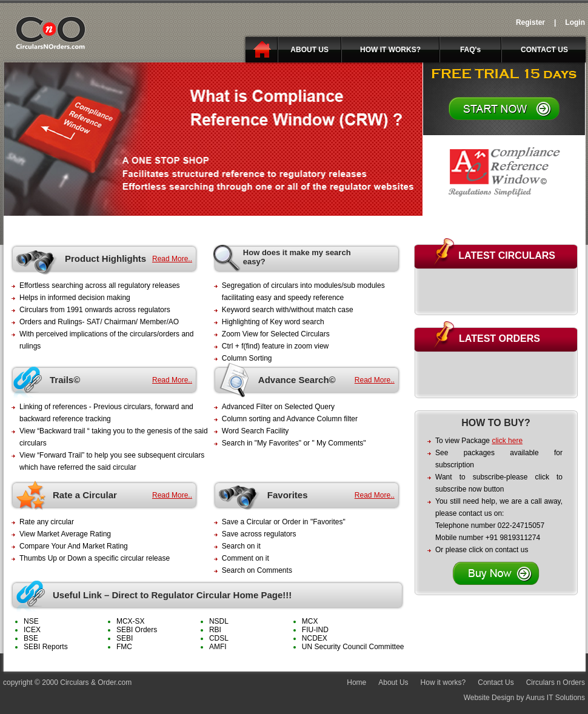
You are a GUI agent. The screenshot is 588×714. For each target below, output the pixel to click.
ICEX (32, 630)
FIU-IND (315, 630)
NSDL (219, 621)
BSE (31, 638)
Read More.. (172, 259)
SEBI (125, 638)
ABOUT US (309, 50)
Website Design (489, 698)
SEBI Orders (137, 630)
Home (356, 682)
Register (530, 22)
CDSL (219, 638)
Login (575, 22)
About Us (393, 682)
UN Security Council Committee (353, 647)
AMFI (218, 647)
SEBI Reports (46, 647)
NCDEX (315, 638)
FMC (124, 647)
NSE (31, 621)
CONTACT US (544, 50)
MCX (310, 621)
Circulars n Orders (556, 682)
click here (507, 441)
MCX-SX (131, 621)
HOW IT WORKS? (390, 50)
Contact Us (496, 682)
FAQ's (470, 50)
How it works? (443, 682)
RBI (215, 630)
